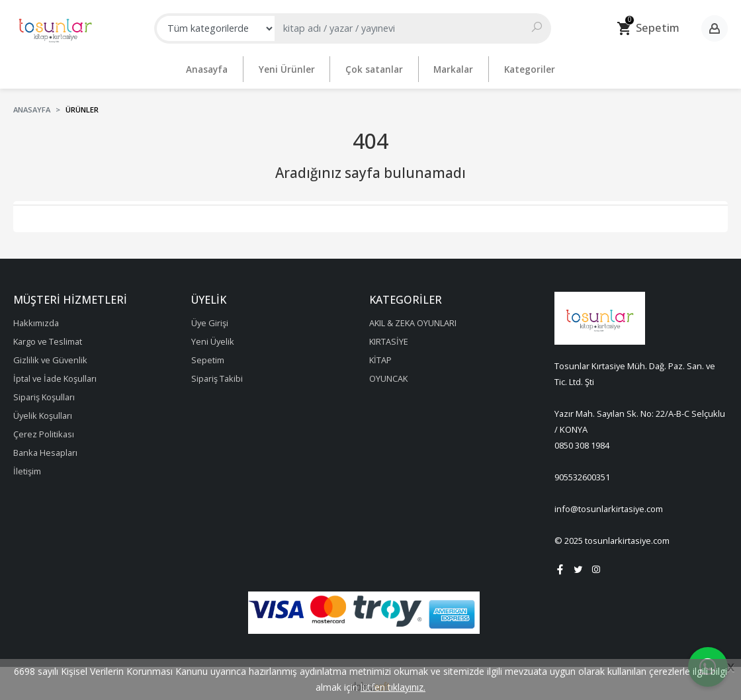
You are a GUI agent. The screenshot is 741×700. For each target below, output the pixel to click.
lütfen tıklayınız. (393, 687)
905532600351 (582, 474)
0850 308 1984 (582, 442)
